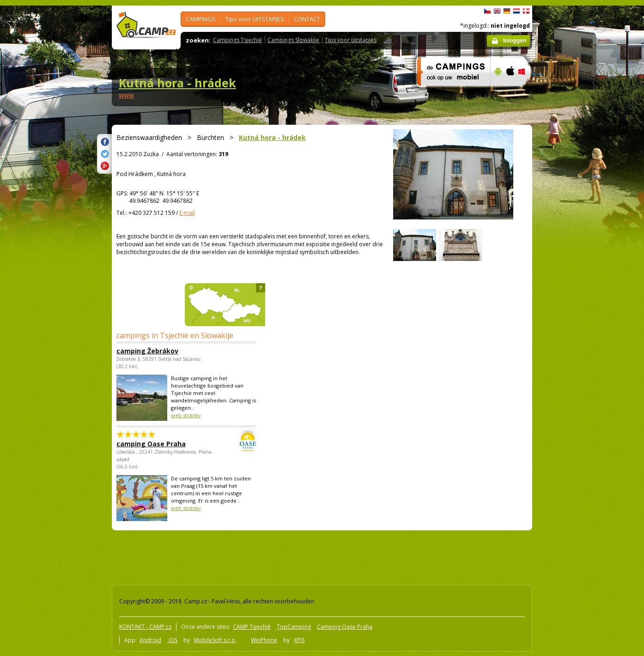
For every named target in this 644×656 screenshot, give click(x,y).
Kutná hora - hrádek (177, 83)
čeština (487, 11)
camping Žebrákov (147, 351)
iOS (172, 640)
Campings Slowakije (293, 40)
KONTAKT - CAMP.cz (145, 627)
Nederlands (516, 11)
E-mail (187, 213)
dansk (526, 11)
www (126, 95)
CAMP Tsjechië (252, 627)
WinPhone (264, 640)
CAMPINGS (201, 19)
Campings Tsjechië (237, 40)
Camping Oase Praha (345, 627)
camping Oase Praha (161, 444)
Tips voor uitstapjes (351, 40)
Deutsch (507, 11)
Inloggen (515, 41)
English (497, 11)
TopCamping (294, 627)
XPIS (299, 640)
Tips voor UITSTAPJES (255, 19)
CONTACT (307, 19)
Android (150, 640)
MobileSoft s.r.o (215, 640)
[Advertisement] (571, 283)
